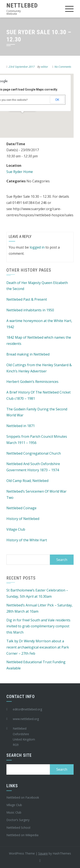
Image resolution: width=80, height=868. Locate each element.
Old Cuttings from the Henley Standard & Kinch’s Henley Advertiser (39, 368)
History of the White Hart (27, 540)
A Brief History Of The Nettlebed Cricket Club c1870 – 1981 (39, 395)
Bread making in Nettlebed (28, 354)
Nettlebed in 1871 (21, 426)
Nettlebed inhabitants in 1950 (30, 310)
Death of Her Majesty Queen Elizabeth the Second (37, 286)
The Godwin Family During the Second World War (37, 412)
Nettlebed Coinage (21, 508)
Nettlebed (22, 5)
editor (44, 67)
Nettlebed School (18, 828)
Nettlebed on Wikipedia (22, 835)
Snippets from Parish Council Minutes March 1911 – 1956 (37, 440)
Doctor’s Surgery (18, 820)
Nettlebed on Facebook (23, 797)
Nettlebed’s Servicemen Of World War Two (36, 494)
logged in (37, 247)
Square (43, 853)
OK (57, 100)
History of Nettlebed (23, 519)
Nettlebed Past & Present (27, 299)
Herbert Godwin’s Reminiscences (32, 382)
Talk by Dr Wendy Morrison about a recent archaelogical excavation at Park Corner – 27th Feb (38, 647)
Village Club (16, 529)
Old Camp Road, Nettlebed (27, 481)
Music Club (14, 812)
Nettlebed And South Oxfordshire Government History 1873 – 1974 (33, 467)
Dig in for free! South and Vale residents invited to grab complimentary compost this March (38, 626)
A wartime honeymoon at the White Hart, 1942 (39, 324)
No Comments (63, 67)
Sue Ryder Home (20, 172)
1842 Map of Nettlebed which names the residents (39, 340)
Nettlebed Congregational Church (34, 453)
